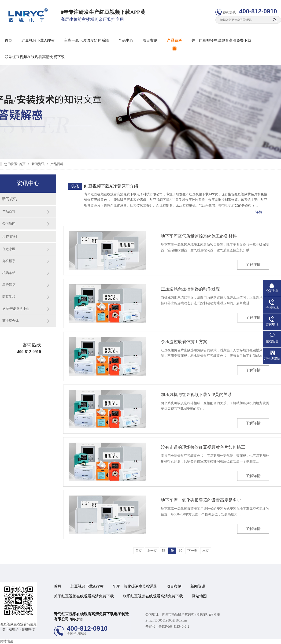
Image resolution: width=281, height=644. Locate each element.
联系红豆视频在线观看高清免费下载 (35, 57)
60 (181, 551)
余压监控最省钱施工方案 (184, 342)
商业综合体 (11, 321)
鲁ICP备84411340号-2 (174, 627)
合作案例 (9, 236)
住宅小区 (9, 249)
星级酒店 (9, 285)
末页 (206, 551)
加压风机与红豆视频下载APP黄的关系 (196, 395)
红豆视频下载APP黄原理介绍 (111, 186)
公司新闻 (9, 224)
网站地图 (199, 596)
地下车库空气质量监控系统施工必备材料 (199, 236)
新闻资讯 (38, 164)
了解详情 (253, 265)
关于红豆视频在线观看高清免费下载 (221, 40)
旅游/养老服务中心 (16, 309)
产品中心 (126, 40)
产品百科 (174, 40)
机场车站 (9, 273)
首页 (8, 40)
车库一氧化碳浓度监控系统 (86, 40)
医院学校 (9, 297)
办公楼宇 (9, 261)
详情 (259, 212)
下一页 (192, 551)
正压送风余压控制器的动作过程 (190, 289)
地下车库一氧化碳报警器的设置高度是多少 (201, 500)
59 (172, 551)
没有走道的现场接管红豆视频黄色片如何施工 (203, 447)
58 (164, 551)
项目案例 (150, 40)
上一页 (152, 551)
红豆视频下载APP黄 (38, 40)
